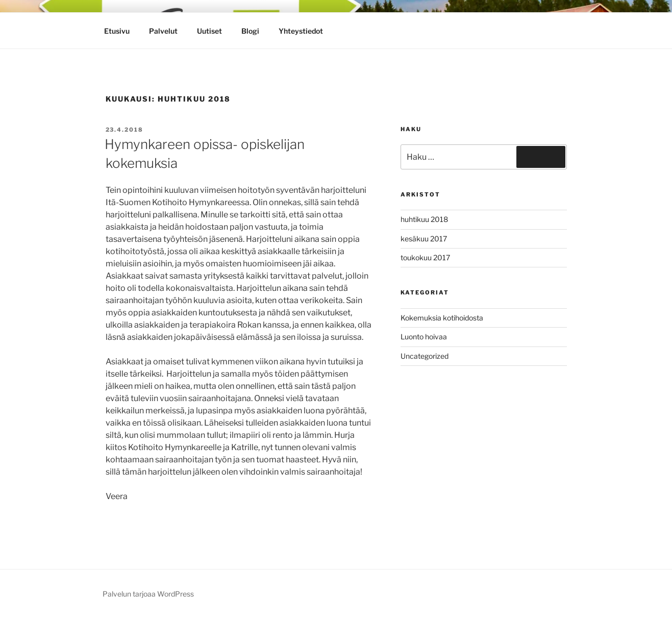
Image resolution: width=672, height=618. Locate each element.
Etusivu (117, 31)
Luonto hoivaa (424, 337)
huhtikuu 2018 (424, 219)
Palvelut (163, 31)
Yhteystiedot (301, 31)
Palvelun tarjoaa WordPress (148, 594)
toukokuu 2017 (425, 257)
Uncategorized (425, 356)
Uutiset (209, 31)
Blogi (250, 31)
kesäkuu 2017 (424, 239)
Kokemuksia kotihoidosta (442, 318)
